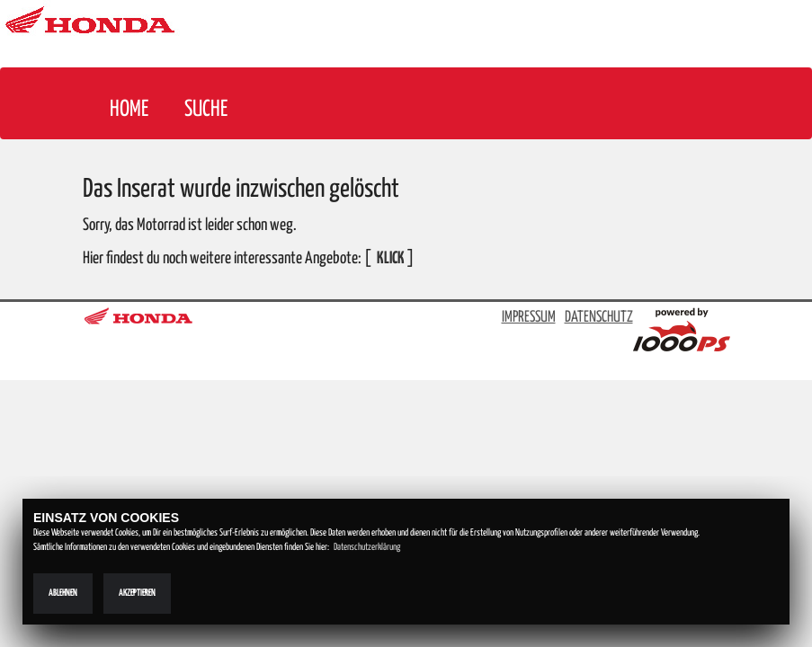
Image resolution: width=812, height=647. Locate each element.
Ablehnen (63, 593)
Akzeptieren (137, 593)
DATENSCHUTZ (599, 318)
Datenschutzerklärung (367, 547)
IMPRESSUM (529, 318)
